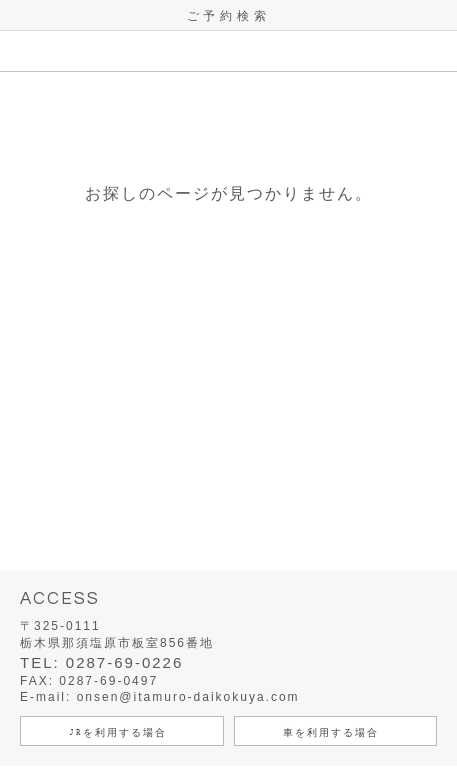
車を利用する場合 (331, 732)
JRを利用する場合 (118, 732)
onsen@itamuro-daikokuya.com (188, 697)
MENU (20, 51)
